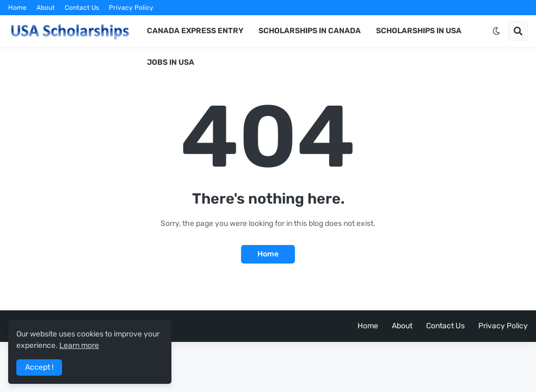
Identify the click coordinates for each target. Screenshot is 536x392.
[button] (496, 31)
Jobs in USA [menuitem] (171, 62)
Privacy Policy (131, 8)
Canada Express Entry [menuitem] (195, 31)
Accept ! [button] (39, 367)
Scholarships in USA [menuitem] (419, 31)
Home (17, 8)
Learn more (79, 345)
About (46, 8)
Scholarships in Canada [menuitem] (310, 31)
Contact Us (82, 8)
